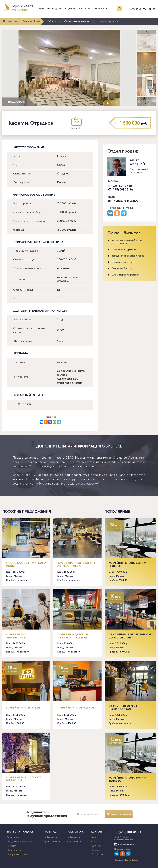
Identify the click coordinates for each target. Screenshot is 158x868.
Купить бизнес (74, 842)
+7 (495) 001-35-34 (144, 9)
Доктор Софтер (131, 860)
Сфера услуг (13, 837)
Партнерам (97, 855)
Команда (96, 850)
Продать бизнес (52, 842)
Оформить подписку (119, 814)
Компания (101, 9)
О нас (94, 842)
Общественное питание (77, 21)
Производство (15, 850)
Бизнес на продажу (50, 9)
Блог (94, 837)
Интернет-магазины (17, 855)
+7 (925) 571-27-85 (120, 186)
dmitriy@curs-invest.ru (123, 201)
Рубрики (52, 21)
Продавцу (70, 9)
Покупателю (85, 9)
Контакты (96, 846)
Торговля (12, 846)
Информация (50, 837)
